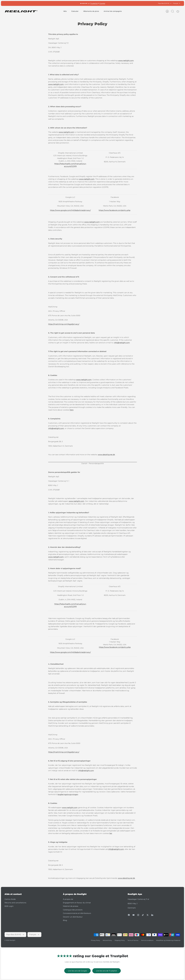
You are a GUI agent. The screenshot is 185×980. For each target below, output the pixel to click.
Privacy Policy (95, 940)
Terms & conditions (147, 940)
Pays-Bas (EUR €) (165, 3)
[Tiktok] (143, 915)
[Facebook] (129, 915)
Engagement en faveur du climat (77, 903)
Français (177, 3)
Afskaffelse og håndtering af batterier (168, 940)
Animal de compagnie (113, 11)
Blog (65, 920)
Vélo (65, 11)
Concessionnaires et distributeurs (77, 913)
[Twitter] (148, 915)
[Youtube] (134, 915)
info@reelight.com (122, 343)
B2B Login (9, 906)
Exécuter (75, 11)
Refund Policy (107, 940)
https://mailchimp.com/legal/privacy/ (64, 324)
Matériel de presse (71, 906)
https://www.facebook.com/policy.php (115, 210)
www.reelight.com (126, 61)
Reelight (12, 940)
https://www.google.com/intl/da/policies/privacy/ (70, 210)
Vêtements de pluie (91, 11)
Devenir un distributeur (73, 917)
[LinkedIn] (152, 915)
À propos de (68, 899)
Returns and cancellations (15, 903)
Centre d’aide (10, 899)
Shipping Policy (120, 940)
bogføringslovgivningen (68, 794)
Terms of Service (133, 940)
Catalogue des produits (73, 910)
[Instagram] (138, 915)
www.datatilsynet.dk (106, 455)
